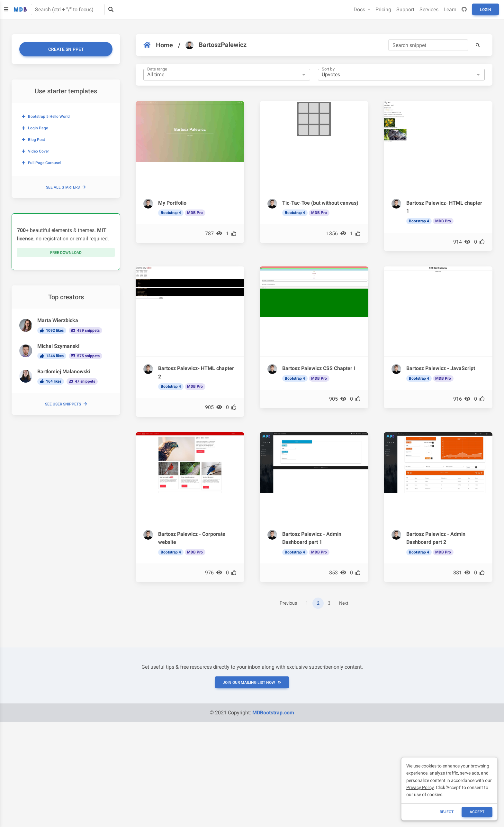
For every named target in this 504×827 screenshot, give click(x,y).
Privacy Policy (420, 787)
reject (447, 812)
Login (486, 10)
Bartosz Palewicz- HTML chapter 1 (444, 207)
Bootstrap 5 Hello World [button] (46, 116)
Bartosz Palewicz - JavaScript (441, 368)
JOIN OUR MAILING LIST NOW (252, 683)
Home (158, 45)
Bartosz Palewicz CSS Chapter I (319, 368)
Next (344, 603)
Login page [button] (35, 128)
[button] (478, 45)
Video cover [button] (35, 151)
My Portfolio (172, 203)
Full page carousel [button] (41, 163)
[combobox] (227, 75)
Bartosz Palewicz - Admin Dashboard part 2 (436, 538)
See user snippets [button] (66, 404)
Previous (288, 603)
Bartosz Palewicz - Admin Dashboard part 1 (312, 538)
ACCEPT (477, 812)
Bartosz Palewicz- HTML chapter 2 (196, 372)
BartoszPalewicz (216, 45)
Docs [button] (360, 9)
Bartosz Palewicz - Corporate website (192, 538)
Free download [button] (66, 253)
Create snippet (66, 49)
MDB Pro (195, 213)
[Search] (428, 45)
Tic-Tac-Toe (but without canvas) (320, 203)
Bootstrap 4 (171, 213)
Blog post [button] (33, 140)
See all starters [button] (66, 187)
